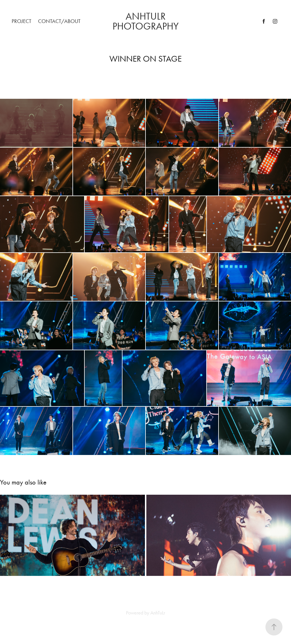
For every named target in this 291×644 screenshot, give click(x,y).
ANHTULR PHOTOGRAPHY (146, 21)
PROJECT (21, 21)
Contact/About (59, 21)
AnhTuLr (158, 613)
